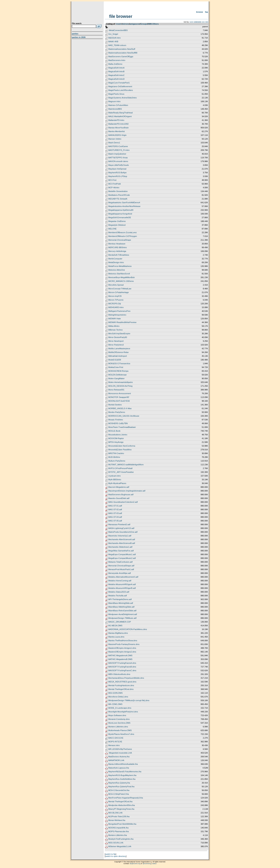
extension (198, 22)
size (203, 22)
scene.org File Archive (88, 12)
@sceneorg (147, 864)
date (207, 22)
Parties (75, 34)
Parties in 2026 (79, 37)
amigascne (135, 24)
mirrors (126, 24)
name (192, 22)
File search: (77, 23)
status (154, 864)
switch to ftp (111, 854)
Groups (144, 24)
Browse (200, 12)
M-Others (154, 24)
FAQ (207, 12)
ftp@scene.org (135, 864)
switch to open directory (116, 856)
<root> (119, 24)
